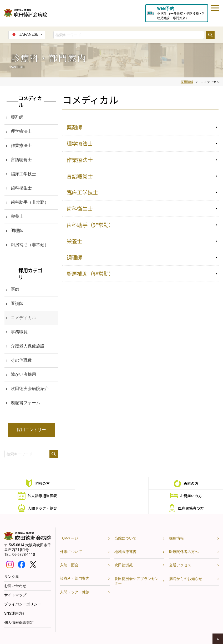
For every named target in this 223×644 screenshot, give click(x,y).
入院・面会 (69, 553)
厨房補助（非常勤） (90, 274)
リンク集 (12, 564)
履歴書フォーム (26, 403)
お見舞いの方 (42, 496)
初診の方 (42, 483)
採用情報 (176, 526)
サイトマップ (15, 583)
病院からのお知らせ (186, 566)
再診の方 (117, 483)
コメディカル (23, 318)
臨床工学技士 (82, 192)
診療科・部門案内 (75, 566)
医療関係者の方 (191, 496)
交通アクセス (180, 553)
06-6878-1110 (24, 542)
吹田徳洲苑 (124, 553)
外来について (71, 539)
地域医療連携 (125, 539)
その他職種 (21, 360)
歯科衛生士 (80, 208)
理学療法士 (80, 143)
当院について (125, 526)
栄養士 (74, 241)
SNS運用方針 (15, 601)
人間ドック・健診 (117, 496)
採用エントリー (31, 430)
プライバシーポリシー (23, 592)
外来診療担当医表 (191, 483)
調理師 (74, 257)
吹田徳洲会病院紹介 (30, 389)
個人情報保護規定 (19, 610)
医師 (15, 289)
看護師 (17, 303)
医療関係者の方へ (184, 539)
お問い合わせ (15, 573)
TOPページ (69, 526)
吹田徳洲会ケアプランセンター (136, 569)
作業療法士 (80, 160)
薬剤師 (74, 127)
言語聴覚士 (80, 176)
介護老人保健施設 (28, 346)
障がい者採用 (23, 374)
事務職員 (19, 332)
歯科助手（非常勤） (90, 225)
